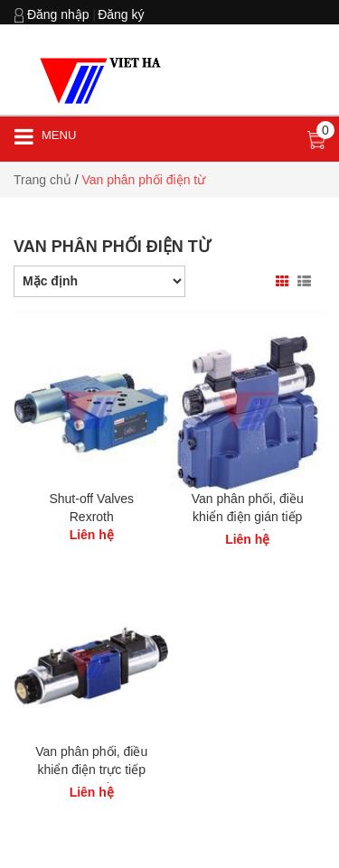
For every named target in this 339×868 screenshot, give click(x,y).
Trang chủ (42, 180)
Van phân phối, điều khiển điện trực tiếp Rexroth (91, 770)
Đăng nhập (58, 14)
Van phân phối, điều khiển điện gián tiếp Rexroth (248, 517)
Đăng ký (121, 14)
